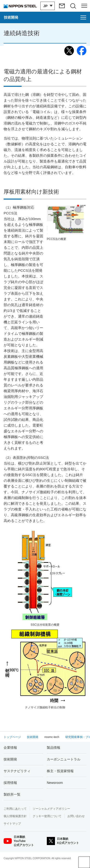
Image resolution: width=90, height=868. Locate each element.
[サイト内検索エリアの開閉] (73, 6)
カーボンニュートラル (64, 759)
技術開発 (10, 759)
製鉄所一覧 (12, 794)
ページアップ (84, 862)
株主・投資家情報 (60, 771)
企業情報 (10, 748)
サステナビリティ (17, 771)
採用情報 (10, 783)
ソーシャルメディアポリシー (51, 809)
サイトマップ (12, 824)
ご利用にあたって (15, 809)
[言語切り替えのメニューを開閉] (47, 6)
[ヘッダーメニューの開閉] (84, 6)
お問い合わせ (76, 816)
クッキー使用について (47, 816)
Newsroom (55, 783)
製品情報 (54, 748)
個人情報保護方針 (15, 816)
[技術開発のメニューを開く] (45, 17)
